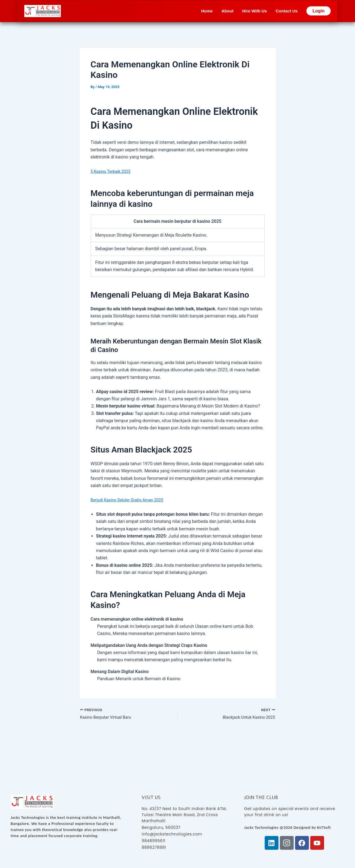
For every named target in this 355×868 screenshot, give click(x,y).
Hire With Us (255, 11)
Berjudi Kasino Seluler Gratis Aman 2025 (130, 500)
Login (319, 11)
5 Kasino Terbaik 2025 (112, 171)
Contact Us (287, 11)
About (228, 11)
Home (207, 11)
